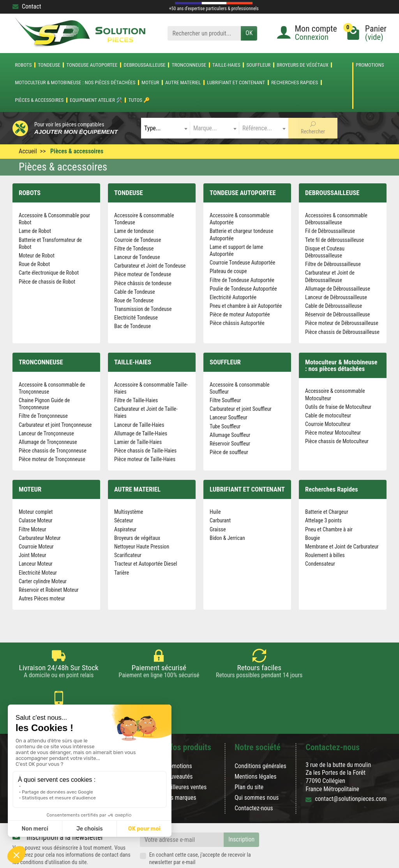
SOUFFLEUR (259, 65)
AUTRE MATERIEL (183, 83)
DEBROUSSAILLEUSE (144, 65)
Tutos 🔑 (139, 100)
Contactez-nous (254, 780)
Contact (27, 6)
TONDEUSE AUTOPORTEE (92, 65)
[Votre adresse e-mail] (182, 812)
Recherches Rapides (295, 83)
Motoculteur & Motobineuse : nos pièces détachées (75, 83)
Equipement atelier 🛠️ (96, 100)
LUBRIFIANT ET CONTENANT (236, 83)
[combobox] (166, 128)
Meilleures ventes (185, 759)
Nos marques (180, 769)
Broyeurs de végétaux (303, 65)
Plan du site (249, 759)
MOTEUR (150, 83)
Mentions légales (256, 748)
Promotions (370, 65)
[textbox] (166, 128)
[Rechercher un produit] (204, 33)
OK (249, 33)
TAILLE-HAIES (226, 65)
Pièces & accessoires (39, 100)
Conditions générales (260, 738)
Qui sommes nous (257, 769)
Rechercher (313, 128)
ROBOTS (23, 65)
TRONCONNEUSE (189, 65)
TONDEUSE (49, 65)
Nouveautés (178, 748)
